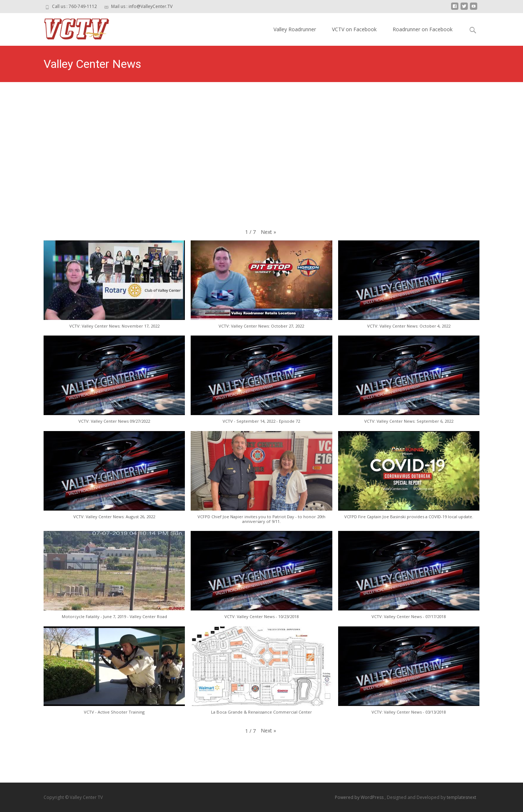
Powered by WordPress (360, 797)
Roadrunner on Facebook (423, 29)
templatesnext (461, 797)
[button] (268, 232)
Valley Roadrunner (295, 29)
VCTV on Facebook (354, 29)
